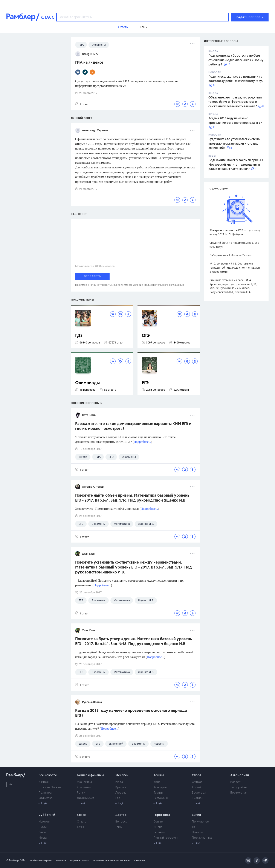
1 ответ (82, 104)
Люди (43, 827)
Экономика (84, 782)
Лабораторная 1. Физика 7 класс (231, 255)
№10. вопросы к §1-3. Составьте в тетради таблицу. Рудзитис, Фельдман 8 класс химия (235, 268)
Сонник (159, 822)
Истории (45, 822)
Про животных (202, 838)
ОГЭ (146, 336)
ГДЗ (79, 336)
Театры (158, 793)
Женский (122, 775)
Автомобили (240, 775)
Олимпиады (88, 383)
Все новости (48, 775)
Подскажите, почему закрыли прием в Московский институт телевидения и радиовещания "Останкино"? (236, 165)
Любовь (121, 793)
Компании (84, 787)
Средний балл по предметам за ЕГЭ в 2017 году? (234, 245)
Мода (119, 782)
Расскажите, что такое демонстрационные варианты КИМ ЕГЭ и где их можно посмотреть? (133, 426)
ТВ (193, 827)
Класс (81, 815)
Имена (158, 827)
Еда (118, 798)
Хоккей (197, 787)
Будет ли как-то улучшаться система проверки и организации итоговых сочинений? (234, 144)
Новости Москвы (50, 787)
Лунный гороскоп (166, 838)
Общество (46, 798)
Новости (236, 782)
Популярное (200, 822)
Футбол (197, 782)
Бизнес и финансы (90, 775)
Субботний (47, 815)
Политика (45, 793)
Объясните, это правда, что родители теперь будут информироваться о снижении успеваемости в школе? (235, 102)
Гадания (159, 832)
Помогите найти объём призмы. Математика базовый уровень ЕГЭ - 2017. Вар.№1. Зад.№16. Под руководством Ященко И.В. (132, 498)
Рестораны (161, 798)
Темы (80, 827)
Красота (121, 787)
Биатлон (197, 798)
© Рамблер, (13, 860)
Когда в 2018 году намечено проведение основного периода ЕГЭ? (131, 713)
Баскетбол (199, 793)
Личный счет (85, 798)
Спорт (196, 775)
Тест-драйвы (239, 787)
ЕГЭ (145, 383)
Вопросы (121, 822)
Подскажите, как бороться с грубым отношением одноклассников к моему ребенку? (236, 60)
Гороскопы (162, 815)
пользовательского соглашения (164, 285)
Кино (157, 782)
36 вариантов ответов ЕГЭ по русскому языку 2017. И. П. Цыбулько (235, 232)
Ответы (82, 822)
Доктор (121, 815)
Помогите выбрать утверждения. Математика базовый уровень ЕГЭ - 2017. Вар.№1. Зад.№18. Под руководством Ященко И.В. (134, 642)
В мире (44, 782)
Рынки (81, 793)
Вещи (42, 832)
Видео (196, 815)
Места (43, 838)
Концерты (160, 787)
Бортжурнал (239, 793)
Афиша (159, 775)
